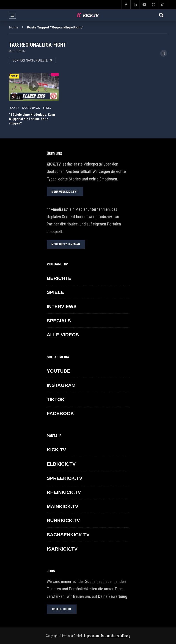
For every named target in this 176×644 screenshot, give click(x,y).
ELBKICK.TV (61, 464)
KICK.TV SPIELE (31, 108)
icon (34, 86)
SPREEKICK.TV (65, 478)
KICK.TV (15, 108)
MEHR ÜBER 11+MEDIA (66, 244)
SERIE (14, 76)
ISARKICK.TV (62, 549)
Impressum (91, 636)
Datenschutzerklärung (116, 636)
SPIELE (47, 108)
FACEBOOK (60, 413)
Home (14, 27)
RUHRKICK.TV (63, 520)
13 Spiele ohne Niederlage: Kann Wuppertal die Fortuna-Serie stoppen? (32, 119)
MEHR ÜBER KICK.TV (65, 192)
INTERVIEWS (62, 306)
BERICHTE (59, 278)
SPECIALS (59, 321)
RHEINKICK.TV (64, 492)
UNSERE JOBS (62, 609)
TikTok (56, 399)
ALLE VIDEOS (63, 335)
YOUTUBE (59, 371)
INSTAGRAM (61, 385)
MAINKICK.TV (63, 506)
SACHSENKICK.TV (68, 535)
